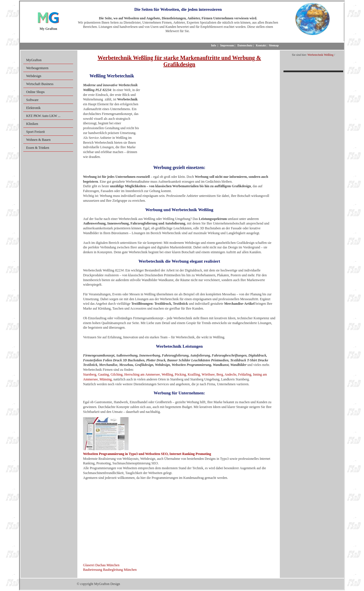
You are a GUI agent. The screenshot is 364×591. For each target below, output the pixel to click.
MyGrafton (34, 60)
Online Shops (35, 92)
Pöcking (180, 374)
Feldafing (245, 374)
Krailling (194, 374)
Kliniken (32, 124)
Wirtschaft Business (40, 84)
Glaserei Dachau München (101, 565)
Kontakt (261, 45)
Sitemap (274, 45)
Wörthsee (208, 374)
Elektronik (33, 108)
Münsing (106, 379)
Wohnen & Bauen (38, 140)
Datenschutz (245, 45)
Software (32, 100)
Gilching (117, 374)
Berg (220, 374)
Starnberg (90, 374)
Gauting (103, 374)
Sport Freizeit (36, 132)
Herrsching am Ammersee (142, 374)
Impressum (227, 45)
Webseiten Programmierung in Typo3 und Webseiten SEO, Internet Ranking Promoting (147, 454)
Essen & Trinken (38, 148)
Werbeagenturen (37, 68)
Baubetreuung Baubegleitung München (110, 570)
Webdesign (34, 76)
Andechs (230, 374)
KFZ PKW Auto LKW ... (43, 116)
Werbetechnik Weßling (320, 55)
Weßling (167, 374)
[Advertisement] (207, 113)
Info (214, 45)
